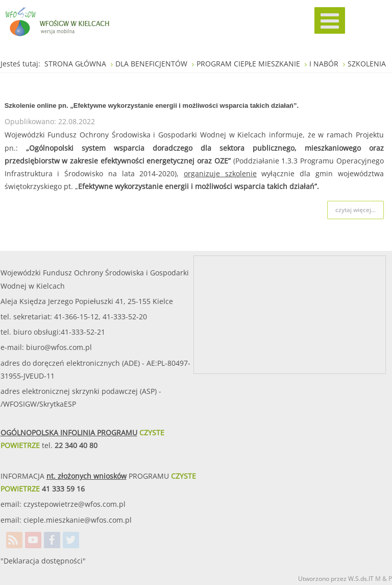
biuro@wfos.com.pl (59, 347)
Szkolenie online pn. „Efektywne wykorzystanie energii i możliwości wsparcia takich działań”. (152, 106)
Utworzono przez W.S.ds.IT (336, 579)
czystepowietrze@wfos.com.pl (75, 504)
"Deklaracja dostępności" (43, 561)
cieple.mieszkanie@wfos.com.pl (78, 520)
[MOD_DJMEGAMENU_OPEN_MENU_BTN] (330, 20)
